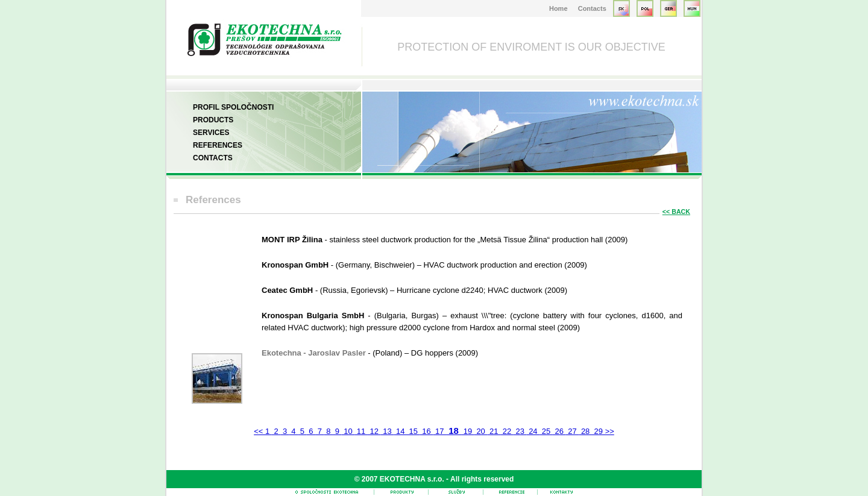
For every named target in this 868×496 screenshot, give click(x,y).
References (218, 145)
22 (507, 431)
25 (546, 431)
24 (533, 431)
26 (559, 431)
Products (213, 120)
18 (454, 431)
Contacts (592, 8)
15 (414, 431)
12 (374, 431)
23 (520, 431)
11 (361, 431)
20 (481, 431)
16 (427, 431)
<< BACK (676, 212)
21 (494, 431)
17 (439, 431)
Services (211, 133)
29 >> (603, 431)
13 (388, 431)
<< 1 (263, 431)
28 (585, 431)
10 (348, 431)
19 (468, 431)
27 (573, 431)
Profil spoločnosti (233, 107)
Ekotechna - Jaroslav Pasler (315, 353)
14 (400, 431)
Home (558, 8)
